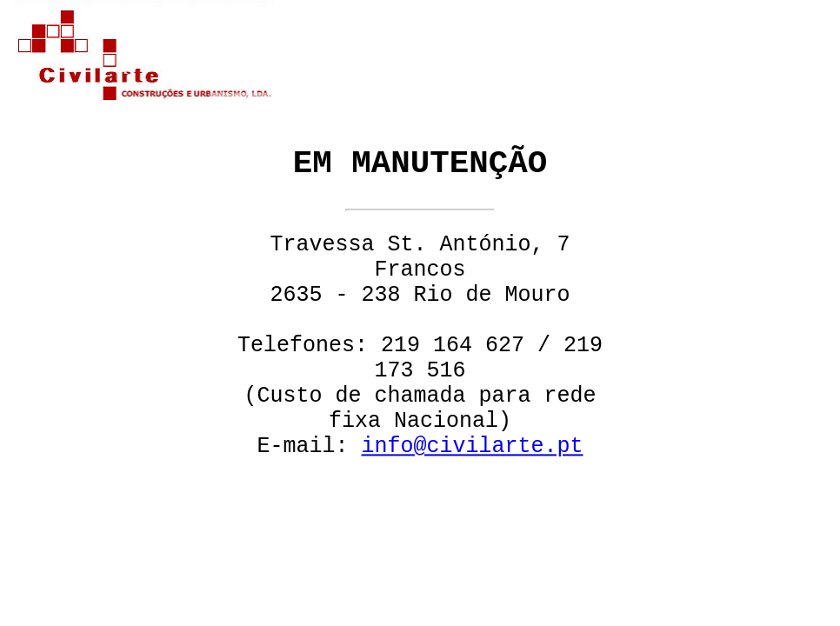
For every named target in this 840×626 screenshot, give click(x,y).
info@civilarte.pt (472, 447)
